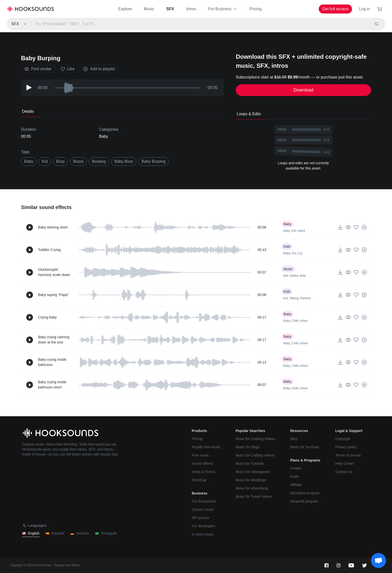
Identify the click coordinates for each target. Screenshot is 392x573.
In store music (203, 534)
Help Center (345, 463)
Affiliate (296, 485)
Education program (305, 493)
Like (67, 69)
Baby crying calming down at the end (54, 340)
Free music (200, 455)
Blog (294, 439)
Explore (125, 9)
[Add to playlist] (364, 227)
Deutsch (80, 533)
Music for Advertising (252, 488)
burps (78, 161)
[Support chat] (378, 560)
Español (55, 533)
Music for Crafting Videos (255, 455)
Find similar (38, 69)
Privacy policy (346, 447)
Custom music (203, 509)
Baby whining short (53, 227)
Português (106, 533)
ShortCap (199, 480)
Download (303, 90)
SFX (170, 9)
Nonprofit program (304, 501)
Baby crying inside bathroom (52, 362)
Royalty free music (206, 447)
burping (99, 161)
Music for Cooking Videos (255, 439)
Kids (287, 246)
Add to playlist (99, 69)
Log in (364, 9)
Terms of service (348, 455)
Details (28, 111)
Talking (294, 298)
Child (295, 321)
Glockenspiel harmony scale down (54, 272)
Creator (296, 468)
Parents (305, 298)
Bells (303, 276)
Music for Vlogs (247, 447)
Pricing (256, 9)
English (31, 533)
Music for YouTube (305, 447)
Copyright (343, 439)
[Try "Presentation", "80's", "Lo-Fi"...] (200, 24)
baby (29, 161)
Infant (301, 231)
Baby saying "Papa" (53, 295)
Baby (103, 136)
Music (149, 9)
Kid (294, 231)
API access (200, 518)
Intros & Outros (203, 472)
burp (60, 161)
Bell (286, 276)
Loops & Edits (249, 114)
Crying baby (47, 317)
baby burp (124, 161)
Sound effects (202, 463)
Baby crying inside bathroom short (52, 385)
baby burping (153, 161)
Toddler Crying (49, 250)
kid (45, 161)
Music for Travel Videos (254, 496)
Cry (300, 253)
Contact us (344, 472)
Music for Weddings (251, 480)
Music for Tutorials (250, 463)
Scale (295, 476)
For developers (203, 526)
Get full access (335, 9)
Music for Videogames (253, 472)
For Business (223, 9)
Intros (191, 9)
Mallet (294, 276)
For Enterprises (204, 501)
